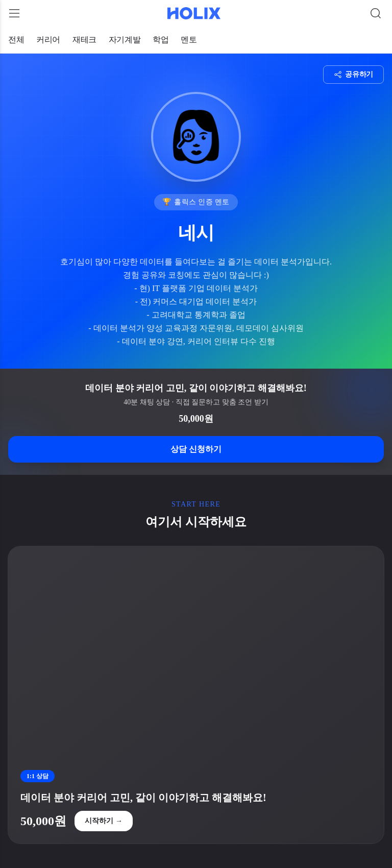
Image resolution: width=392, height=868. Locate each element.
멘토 (189, 40)
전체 (16, 40)
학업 (161, 40)
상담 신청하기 (196, 449)
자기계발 (125, 40)
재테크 (84, 40)
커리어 (48, 40)
